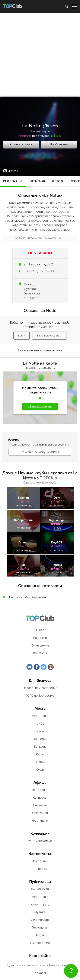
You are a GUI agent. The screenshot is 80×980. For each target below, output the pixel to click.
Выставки (40, 805)
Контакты (40, 653)
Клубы (40, 724)
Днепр (54, 965)
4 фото (13, 171)
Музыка (40, 912)
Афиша (40, 783)
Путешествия (40, 943)
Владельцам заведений (40, 688)
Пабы (40, 762)
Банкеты (40, 747)
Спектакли (40, 813)
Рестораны (40, 716)
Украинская (33, 293)
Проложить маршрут (40, 368)
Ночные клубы (40, 131)
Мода (40, 935)
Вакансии (40, 638)
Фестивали (40, 821)
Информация (13, 181)
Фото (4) (58, 181)
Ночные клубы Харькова (27, 597)
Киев (42, 965)
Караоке (40, 731)
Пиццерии (40, 739)
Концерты (40, 798)
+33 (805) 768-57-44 (39, 271)
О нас (40, 630)
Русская (31, 289)
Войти (22, 336)
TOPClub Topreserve (40, 696)
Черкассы (40, 973)
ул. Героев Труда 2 (38, 264)
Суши (40, 770)
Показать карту (40, 406)
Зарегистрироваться (49, 336)
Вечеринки (40, 790)
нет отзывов (41, 136)
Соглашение (40, 645)
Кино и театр (40, 904)
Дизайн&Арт (40, 920)
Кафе (40, 754)
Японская (32, 298)
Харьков (28, 965)
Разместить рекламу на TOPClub (40, 452)
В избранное (59, 144)
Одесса (13, 965)
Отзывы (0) (38, 181)
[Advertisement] (40, 55)
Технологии (40, 928)
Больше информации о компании (40, 238)
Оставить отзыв (21, 144)
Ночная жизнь (40, 889)
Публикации (40, 882)
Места (40, 708)
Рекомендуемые (40, 841)
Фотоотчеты (40, 854)
